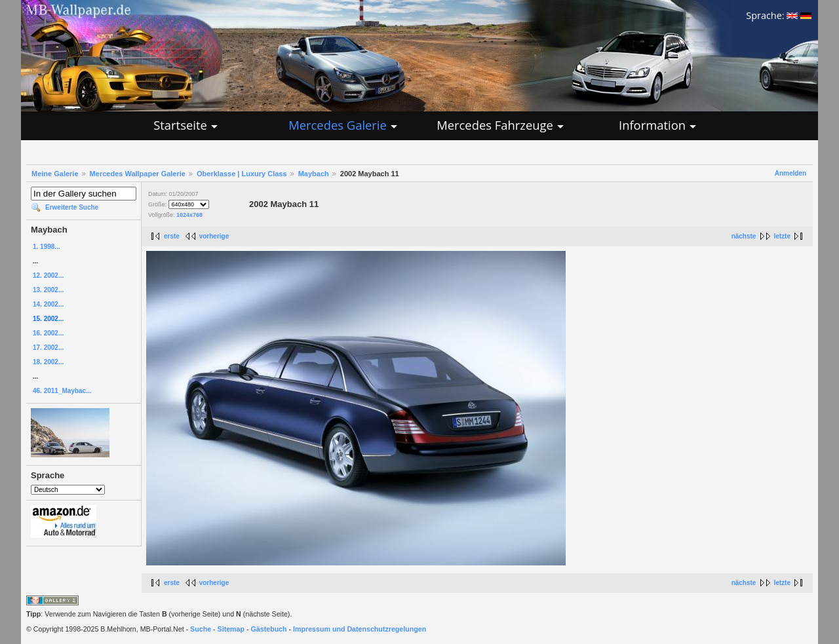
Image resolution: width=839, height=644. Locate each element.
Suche (201, 629)
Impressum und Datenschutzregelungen (360, 629)
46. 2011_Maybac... (62, 391)
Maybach (314, 174)
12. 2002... (48, 275)
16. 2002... (48, 333)
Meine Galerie (55, 174)
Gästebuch (269, 629)
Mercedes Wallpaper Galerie (138, 174)
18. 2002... (48, 362)
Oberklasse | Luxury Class (242, 174)
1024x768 (189, 215)
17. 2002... (48, 348)
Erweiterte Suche (72, 207)
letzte (782, 236)
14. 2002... (48, 304)
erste (172, 236)
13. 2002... (48, 290)
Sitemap (231, 629)
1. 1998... (47, 247)
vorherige (214, 236)
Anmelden (790, 173)
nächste (744, 236)
